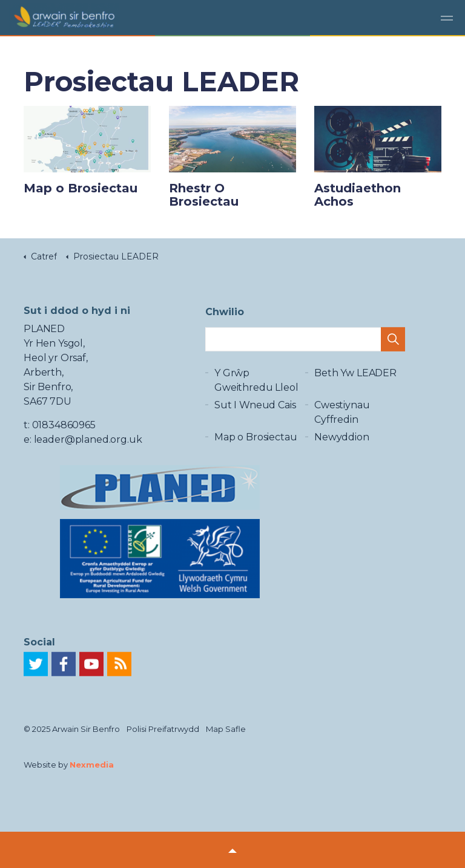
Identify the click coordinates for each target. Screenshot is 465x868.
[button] (393, 341)
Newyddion (342, 443)
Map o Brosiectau (256, 443)
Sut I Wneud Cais (255, 411)
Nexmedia (92, 765)
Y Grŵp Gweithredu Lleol (256, 386)
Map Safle (226, 729)
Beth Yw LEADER (355, 379)
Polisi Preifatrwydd (163, 729)
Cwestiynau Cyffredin (342, 418)
